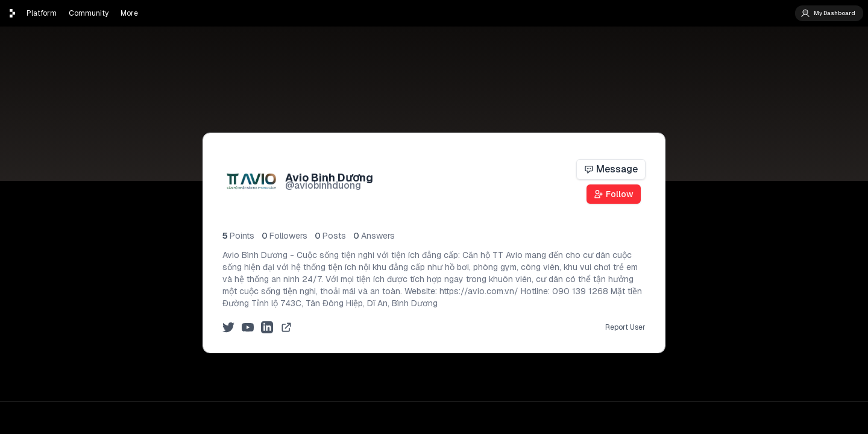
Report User (625, 327)
